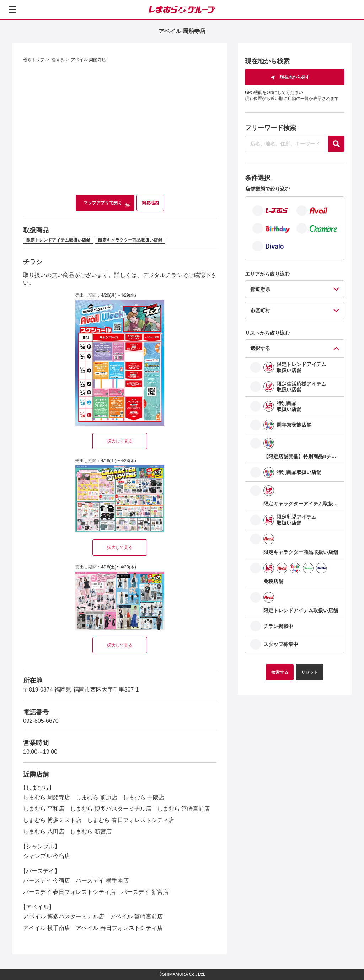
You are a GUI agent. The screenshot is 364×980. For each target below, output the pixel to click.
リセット (310, 672)
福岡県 (58, 60)
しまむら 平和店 (44, 809)
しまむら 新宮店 (91, 831)
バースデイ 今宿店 (47, 881)
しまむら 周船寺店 (47, 797)
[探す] (336, 144)
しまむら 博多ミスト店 (52, 820)
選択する (260, 348)
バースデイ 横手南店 (102, 881)
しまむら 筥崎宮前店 (183, 809)
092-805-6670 (41, 721)
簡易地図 (150, 203)
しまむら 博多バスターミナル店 (111, 809)
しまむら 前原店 (96, 797)
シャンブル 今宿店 (47, 856)
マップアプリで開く (103, 203)
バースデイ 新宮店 (145, 892)
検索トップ (34, 60)
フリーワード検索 (271, 128)
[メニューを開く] (12, 10)
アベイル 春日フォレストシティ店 (119, 928)
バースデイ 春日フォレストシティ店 (69, 892)
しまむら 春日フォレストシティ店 (130, 820)
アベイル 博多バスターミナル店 (64, 917)
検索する (280, 672)
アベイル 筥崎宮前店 (136, 917)
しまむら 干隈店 (144, 797)
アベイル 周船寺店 (88, 60)
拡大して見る (120, 441)
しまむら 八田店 (44, 831)
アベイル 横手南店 (47, 928)
